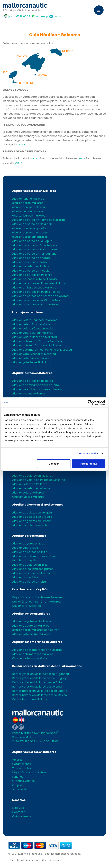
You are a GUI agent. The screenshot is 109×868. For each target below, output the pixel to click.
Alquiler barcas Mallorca (28, 394)
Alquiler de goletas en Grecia (31, 521)
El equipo (18, 808)
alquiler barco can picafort (30, 228)
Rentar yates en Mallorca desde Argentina (40, 674)
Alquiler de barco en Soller (30, 262)
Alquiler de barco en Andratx (31, 258)
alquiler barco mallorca (28, 203)
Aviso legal (17, 860)
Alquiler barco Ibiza (25, 577)
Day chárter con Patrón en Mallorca (36, 602)
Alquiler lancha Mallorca (28, 199)
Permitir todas (88, 464)
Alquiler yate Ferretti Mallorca (32, 362)
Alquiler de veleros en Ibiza (30, 565)
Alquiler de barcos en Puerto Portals (36, 292)
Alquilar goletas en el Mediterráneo (38, 505)
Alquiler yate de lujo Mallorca (31, 634)
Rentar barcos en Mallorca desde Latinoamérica (47, 666)
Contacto (59, 16)
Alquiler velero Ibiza (25, 548)
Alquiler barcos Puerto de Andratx (35, 279)
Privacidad (33, 860)
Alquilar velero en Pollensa (30, 484)
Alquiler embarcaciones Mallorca (34, 288)
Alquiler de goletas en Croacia (32, 517)
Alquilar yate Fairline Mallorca (32, 358)
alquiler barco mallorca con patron (36, 630)
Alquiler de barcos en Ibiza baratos (35, 573)
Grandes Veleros (23, 781)
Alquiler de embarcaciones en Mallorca (38, 389)
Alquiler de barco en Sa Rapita (32, 241)
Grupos (17, 785)
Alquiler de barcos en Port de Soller (36, 304)
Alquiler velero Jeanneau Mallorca (35, 320)
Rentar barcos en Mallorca (30, 699)
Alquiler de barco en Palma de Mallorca (38, 220)
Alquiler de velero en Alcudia (31, 488)
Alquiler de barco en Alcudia (31, 271)
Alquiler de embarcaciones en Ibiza (36, 385)
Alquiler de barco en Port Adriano (34, 254)
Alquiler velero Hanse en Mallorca (34, 337)
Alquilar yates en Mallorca (31, 614)
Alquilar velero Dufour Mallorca (33, 333)
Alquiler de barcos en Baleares (33, 381)
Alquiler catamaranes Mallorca (33, 654)
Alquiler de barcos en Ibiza (30, 552)
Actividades (20, 789)
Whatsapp (42, 16)
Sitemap (55, 860)
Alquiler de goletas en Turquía (32, 513)
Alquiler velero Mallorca (28, 493)
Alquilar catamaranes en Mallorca (37, 642)
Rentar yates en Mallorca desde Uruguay (39, 678)
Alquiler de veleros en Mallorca (33, 476)
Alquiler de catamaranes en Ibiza (34, 556)
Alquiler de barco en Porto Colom (34, 249)
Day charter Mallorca (27, 606)
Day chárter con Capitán (30, 589)
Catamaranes (22, 764)
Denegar (54, 464)
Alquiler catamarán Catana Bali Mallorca (39, 341)
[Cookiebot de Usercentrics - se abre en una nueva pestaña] (90, 402)
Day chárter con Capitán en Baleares (37, 597)
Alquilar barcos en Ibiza (29, 536)
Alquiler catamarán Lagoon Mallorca (37, 345)
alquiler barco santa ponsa (30, 233)
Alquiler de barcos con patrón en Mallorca (40, 296)
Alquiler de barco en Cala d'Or (32, 224)
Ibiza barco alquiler (25, 560)
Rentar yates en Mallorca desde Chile (37, 682)
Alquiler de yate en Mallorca (31, 626)
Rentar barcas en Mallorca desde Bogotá (40, 691)
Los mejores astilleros (28, 312)
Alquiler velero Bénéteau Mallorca (35, 329)
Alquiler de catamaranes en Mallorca (37, 650)
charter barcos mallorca (29, 216)
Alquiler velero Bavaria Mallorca (33, 324)
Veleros (17, 760)
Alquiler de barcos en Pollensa (32, 275)
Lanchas (18, 777)
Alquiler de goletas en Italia (30, 525)
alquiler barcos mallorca (29, 207)
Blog (44, 860)
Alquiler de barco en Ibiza (29, 582)
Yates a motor (22, 768)
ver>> (23, 144)
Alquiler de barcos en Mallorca (34, 191)
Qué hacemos (22, 816)
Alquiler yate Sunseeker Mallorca (34, 354)
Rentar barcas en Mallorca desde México (40, 695)
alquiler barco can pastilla (30, 237)
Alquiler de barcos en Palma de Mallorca (39, 283)
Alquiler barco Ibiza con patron (33, 569)
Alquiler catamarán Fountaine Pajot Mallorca (42, 350)
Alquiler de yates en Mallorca (31, 621)
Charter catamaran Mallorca (32, 658)
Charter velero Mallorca (28, 497)
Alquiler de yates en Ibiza (29, 544)
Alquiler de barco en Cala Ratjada (34, 245)
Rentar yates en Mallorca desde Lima (37, 687)
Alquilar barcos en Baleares (32, 373)
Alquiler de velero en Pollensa (32, 266)
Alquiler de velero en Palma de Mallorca (39, 480)
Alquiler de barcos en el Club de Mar (36, 300)
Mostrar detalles (89, 453)
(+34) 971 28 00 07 (19, 16)
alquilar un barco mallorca (30, 211)
